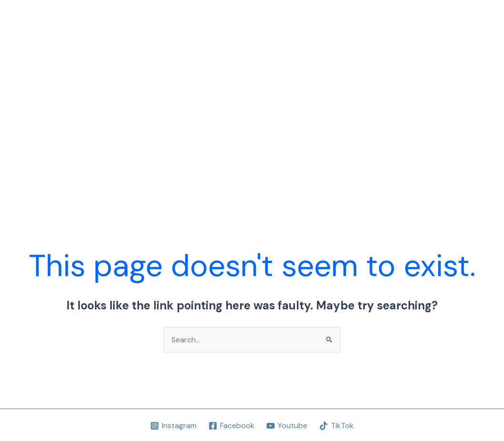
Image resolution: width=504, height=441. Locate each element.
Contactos (277, 141)
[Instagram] (174, 426)
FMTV (189, 141)
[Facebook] (232, 426)
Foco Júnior (143, 141)
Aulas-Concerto (265, 47)
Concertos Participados (350, 47)
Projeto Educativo (189, 47)
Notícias (228, 141)
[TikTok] (336, 426)
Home (133, 47)
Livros (418, 47)
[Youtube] (287, 426)
